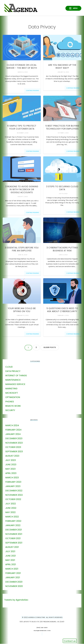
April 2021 (11, 565)
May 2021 (10, 560)
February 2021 (13, 573)
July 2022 (11, 504)
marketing (11, 389)
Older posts (50, 348)
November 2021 (14, 534)
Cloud (9, 367)
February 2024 (13, 430)
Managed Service (15, 384)
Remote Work (13, 406)
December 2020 (14, 582)
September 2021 (14, 543)
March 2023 (12, 478)
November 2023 (14, 443)
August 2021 (12, 547)
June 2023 (11, 465)
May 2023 (10, 469)
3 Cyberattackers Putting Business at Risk (62, 249)
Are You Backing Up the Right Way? (62, 67)
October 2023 (13, 447)
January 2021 (13, 578)
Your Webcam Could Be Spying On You (22, 310)
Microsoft (12, 393)
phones (10, 402)
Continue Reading (33, 91)
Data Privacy (13, 371)
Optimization (13, 397)
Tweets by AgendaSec (16, 600)
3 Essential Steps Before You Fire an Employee (22, 249)
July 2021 (10, 552)
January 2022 (13, 526)
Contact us (70, 641)
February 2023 (13, 482)
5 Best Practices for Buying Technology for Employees (62, 127)
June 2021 (11, 556)
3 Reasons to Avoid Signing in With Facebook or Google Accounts (22, 190)
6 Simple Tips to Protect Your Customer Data (22, 127)
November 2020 (14, 586)
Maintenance (13, 380)
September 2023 (14, 452)
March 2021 (12, 569)
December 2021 (14, 530)
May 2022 (10, 513)
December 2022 (14, 491)
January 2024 (13, 434)
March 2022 (12, 517)
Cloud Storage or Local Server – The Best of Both (22, 67)
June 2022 (11, 508)
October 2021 (13, 539)
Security (10, 410)
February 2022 (13, 521)
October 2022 (13, 499)
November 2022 (14, 495)
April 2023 (11, 473)
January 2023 (13, 486)
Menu (75, 8)
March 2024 (12, 426)
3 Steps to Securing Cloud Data (62, 188)
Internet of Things (16, 376)
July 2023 (11, 460)
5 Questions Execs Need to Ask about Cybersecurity (62, 310)
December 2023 (14, 439)
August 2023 (12, 456)
